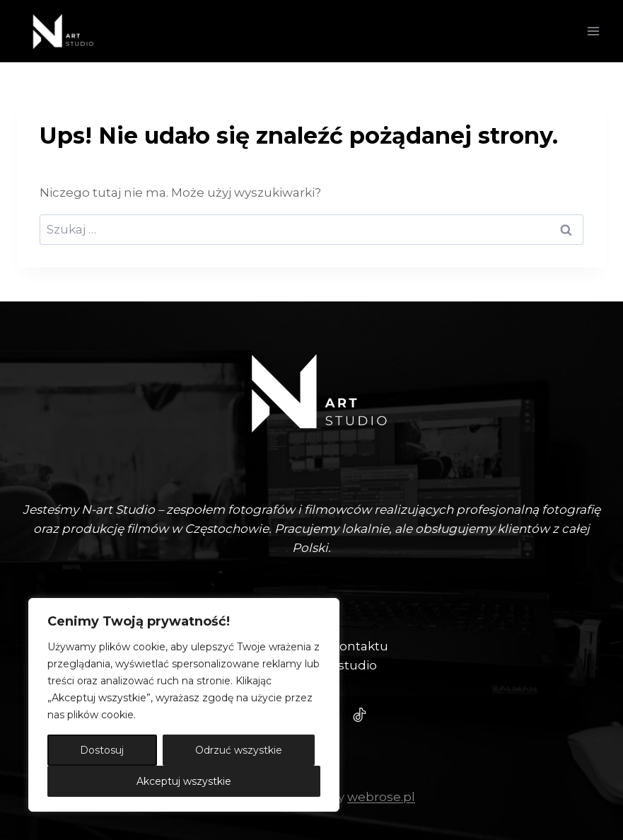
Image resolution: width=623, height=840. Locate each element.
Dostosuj (102, 750)
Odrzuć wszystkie (239, 750)
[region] (184, 705)
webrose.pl (381, 797)
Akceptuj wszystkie (184, 781)
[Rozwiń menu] (593, 31)
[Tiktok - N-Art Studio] (360, 715)
